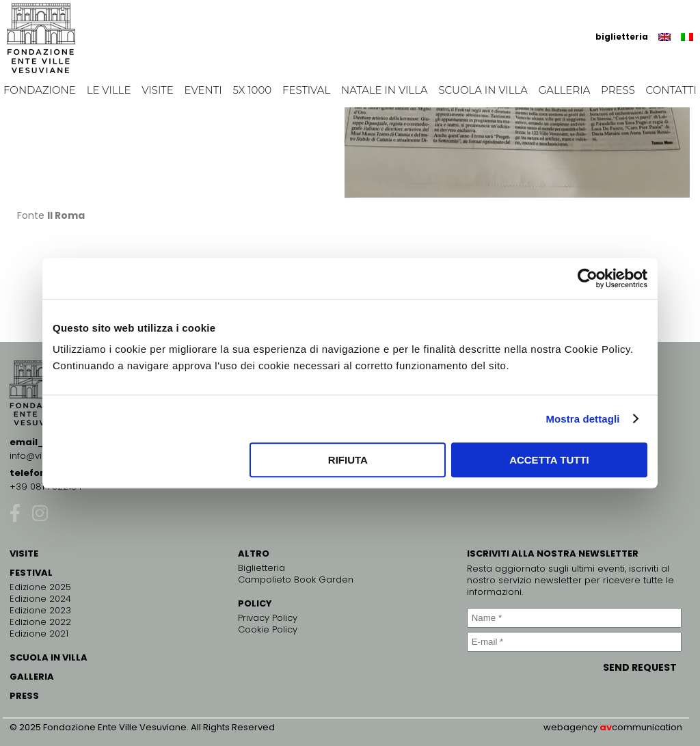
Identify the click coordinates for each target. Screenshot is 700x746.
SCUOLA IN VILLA (49, 657)
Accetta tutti (549, 460)
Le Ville (109, 90)
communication (647, 727)
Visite (158, 90)
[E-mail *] (574, 642)
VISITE (24, 554)
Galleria (565, 90)
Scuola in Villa (483, 90)
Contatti (671, 90)
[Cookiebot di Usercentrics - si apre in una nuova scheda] (588, 278)
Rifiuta (348, 460)
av (606, 727)
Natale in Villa (385, 90)
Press (618, 90)
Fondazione (40, 90)
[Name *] (574, 618)
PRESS (24, 696)
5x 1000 (253, 90)
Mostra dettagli (582, 419)
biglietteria (622, 37)
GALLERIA (32, 677)
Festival (306, 90)
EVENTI (203, 90)
